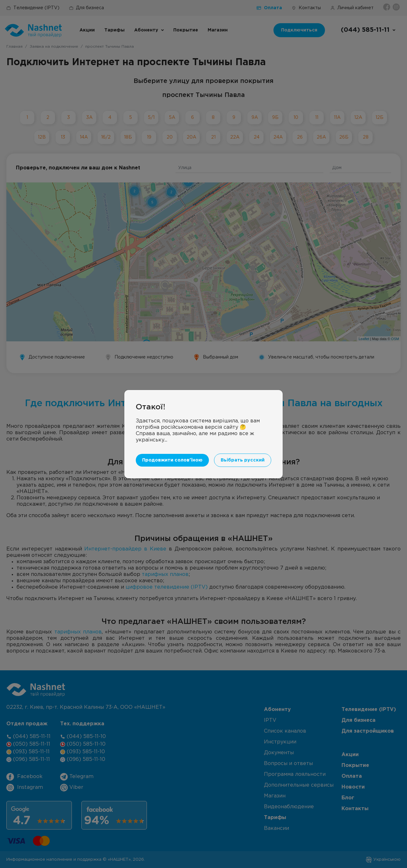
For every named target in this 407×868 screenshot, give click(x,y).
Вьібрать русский (243, 460)
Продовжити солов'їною (172, 460)
